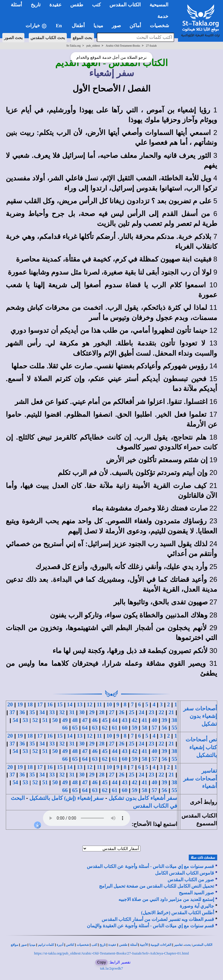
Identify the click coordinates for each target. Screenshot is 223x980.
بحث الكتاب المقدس (48, 38)
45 (105, 720)
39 (164, 720)
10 (109, 704)
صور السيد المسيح (196, 893)
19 (20, 704)
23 (151, 712)
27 (112, 712)
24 (142, 712)
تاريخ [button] (36, 5)
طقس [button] (77, 5)
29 (92, 712)
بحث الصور (14, 38)
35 (32, 712)
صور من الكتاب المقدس (191, 880)
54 (15, 720)
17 (40, 704)
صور (24, 945)
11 (100, 704)
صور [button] (116, 26)
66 (65, 728)
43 (125, 720)
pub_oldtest (93, 46)
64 (85, 728)
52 (35, 720)
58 (144, 728)
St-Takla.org (73, 46)
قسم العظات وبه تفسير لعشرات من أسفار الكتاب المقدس (158, 919)
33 (52, 712)
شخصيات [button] (161, 26)
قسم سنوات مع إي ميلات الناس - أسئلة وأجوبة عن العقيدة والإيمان (150, 926)
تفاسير (178, 945)
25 (132, 712)
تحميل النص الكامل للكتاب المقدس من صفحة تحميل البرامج (157, 886)
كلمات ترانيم (46, 945)
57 (155, 728)
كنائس (70, 945)
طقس (123, 945)
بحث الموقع (82, 38)
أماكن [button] (135, 26)
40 (155, 720)
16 (50, 704)
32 (62, 712)
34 (42, 712)
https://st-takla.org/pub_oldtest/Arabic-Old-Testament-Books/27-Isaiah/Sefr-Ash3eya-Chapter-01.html (111, 953)
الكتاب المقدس (202, 945)
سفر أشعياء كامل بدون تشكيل (143, 798)
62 (105, 728)
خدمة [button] (163, 16)
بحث (188, 945)
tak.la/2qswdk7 (111, 968)
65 (75, 728)
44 (115, 720)
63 (95, 728)
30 (82, 712)
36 (22, 712)
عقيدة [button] (55, 5)
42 (135, 720)
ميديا (32, 945)
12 (90, 704)
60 (125, 728)
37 (12, 712)
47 (85, 720)
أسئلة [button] (16, 5)
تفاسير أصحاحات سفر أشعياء (200, 778)
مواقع (15, 945)
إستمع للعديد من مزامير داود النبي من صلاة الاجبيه (166, 899)
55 (174, 728)
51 (45, 720)
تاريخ (103, 945)
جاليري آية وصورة (197, 906)
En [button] (59, 26)
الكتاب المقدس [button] (125, 5)
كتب (94, 945)
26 (122, 712)
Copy (101, 962)
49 (65, 720)
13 (80, 704)
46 (95, 720)
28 (102, 712)
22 (161, 712)
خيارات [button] (36, 26)
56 (164, 728)
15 (60, 704)
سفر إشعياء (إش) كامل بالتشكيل (66, 798)
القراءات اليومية (161, 945)
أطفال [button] (78, 26)
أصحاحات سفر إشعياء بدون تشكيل (200, 716)
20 (10, 704)
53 (25, 720)
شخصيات (83, 945)
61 (115, 728)
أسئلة (134, 945)
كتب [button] (96, 5)
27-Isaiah (151, 46)
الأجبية (144, 945)
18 (30, 704)
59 (135, 728)
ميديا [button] (98, 26)
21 (171, 712)
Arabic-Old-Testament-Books (123, 46)
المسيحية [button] (159, 5)
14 (70, 704)
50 (55, 720)
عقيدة (112, 945)
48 (75, 720)
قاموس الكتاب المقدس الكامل (185, 873)
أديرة (60, 945)
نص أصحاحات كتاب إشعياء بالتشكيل (201, 747)
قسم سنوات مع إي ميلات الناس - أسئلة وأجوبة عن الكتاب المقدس (150, 866)
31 (72, 712)
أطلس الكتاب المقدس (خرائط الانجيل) (178, 913)
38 (174, 720)
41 (144, 720)
